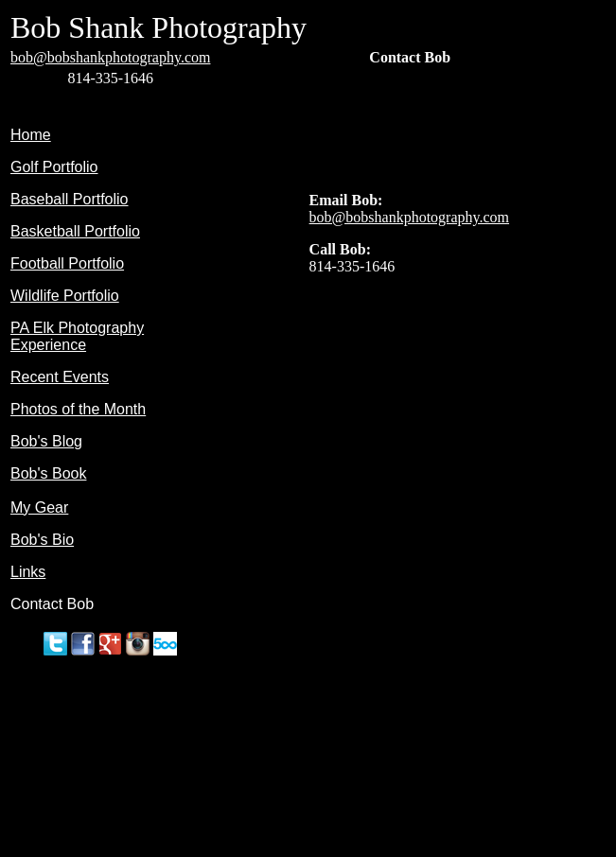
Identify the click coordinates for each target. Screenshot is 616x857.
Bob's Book (48, 473)
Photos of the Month (78, 409)
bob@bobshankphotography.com (110, 57)
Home (31, 135)
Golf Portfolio (54, 167)
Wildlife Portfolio (65, 296)
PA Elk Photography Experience (77, 336)
